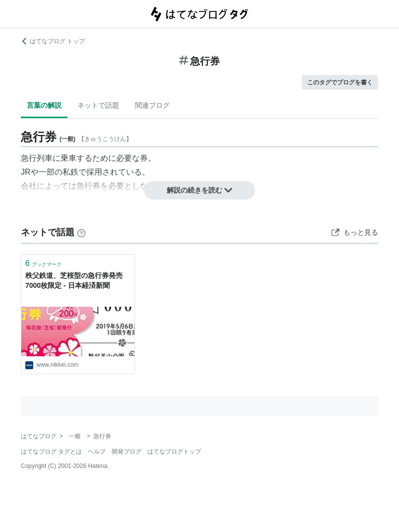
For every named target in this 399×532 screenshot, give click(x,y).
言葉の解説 (44, 105)
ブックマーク (43, 263)
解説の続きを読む (199, 190)
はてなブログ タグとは (51, 452)
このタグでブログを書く (340, 82)
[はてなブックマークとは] (81, 232)
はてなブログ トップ (53, 41)
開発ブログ (127, 452)
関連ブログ (152, 105)
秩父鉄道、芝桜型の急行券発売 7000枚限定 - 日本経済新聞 (77, 280)
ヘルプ (97, 452)
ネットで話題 (98, 105)
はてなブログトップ (174, 452)
